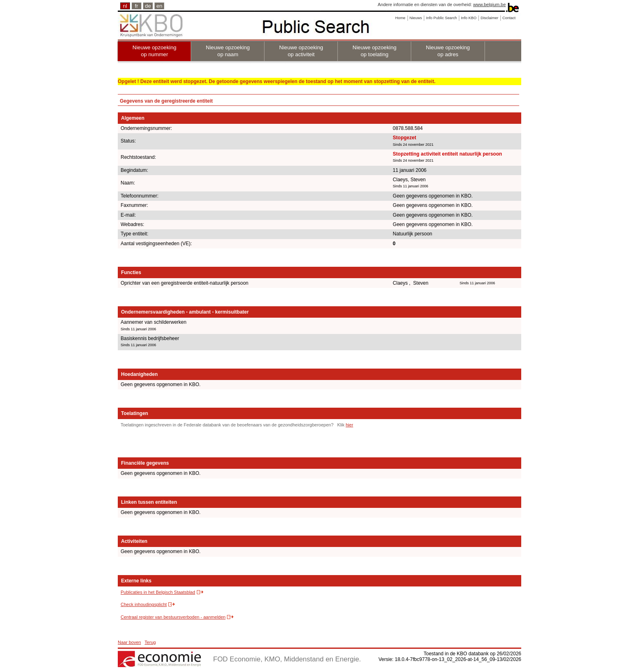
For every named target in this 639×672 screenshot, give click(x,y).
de (148, 6)
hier (349, 425)
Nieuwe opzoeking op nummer (154, 51)
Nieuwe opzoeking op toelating (375, 51)
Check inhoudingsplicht (144, 604)
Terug (150, 642)
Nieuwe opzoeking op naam (228, 51)
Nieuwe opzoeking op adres (448, 51)
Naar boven (129, 642)
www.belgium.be (489, 4)
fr (137, 6)
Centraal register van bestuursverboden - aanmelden (173, 617)
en (160, 6)
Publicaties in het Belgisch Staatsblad (158, 592)
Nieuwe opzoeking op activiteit (301, 51)
